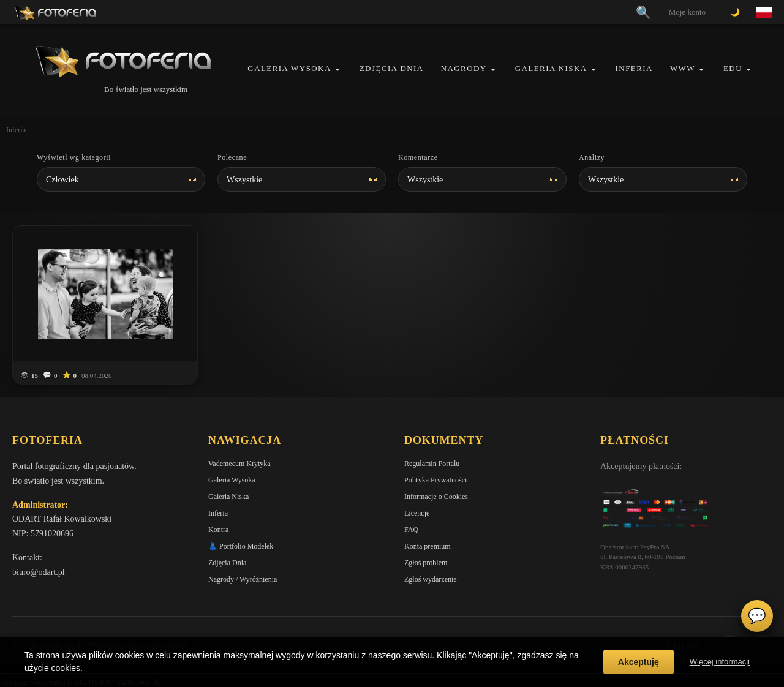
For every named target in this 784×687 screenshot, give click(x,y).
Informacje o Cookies (436, 497)
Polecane (232, 157)
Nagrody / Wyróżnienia (243, 579)
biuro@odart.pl (39, 572)
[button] (337, 69)
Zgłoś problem (426, 563)
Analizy (592, 157)
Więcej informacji (720, 662)
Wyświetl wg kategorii (74, 157)
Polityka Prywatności (435, 480)
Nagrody (464, 68)
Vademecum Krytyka (239, 464)
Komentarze (418, 157)
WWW (683, 68)
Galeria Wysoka (289, 68)
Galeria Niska (551, 68)
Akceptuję (639, 662)
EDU (733, 68)
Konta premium (428, 546)
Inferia (634, 68)
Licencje (417, 513)
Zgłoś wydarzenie (431, 579)
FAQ (411, 530)
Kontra (218, 530)
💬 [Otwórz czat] (757, 616)
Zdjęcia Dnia (392, 68)
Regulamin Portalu (432, 464)
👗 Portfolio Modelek (241, 546)
